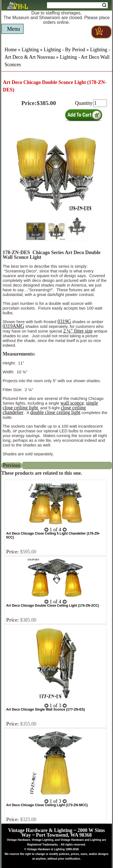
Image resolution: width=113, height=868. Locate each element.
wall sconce (72, 403)
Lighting (30, 50)
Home (11, 50)
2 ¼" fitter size (78, 331)
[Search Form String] (77, 5)
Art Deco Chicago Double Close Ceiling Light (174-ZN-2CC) (52, 606)
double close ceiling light (55, 412)
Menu (14, 29)
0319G (64, 321)
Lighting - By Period (65, 50)
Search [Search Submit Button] (104, 5)
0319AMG (14, 326)
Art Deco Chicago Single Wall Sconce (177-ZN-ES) (45, 709)
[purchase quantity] (100, 103)
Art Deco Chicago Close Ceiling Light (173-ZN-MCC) (47, 805)
